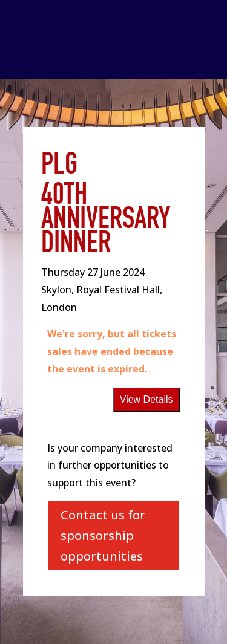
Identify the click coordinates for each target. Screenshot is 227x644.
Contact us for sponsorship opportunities (103, 535)
